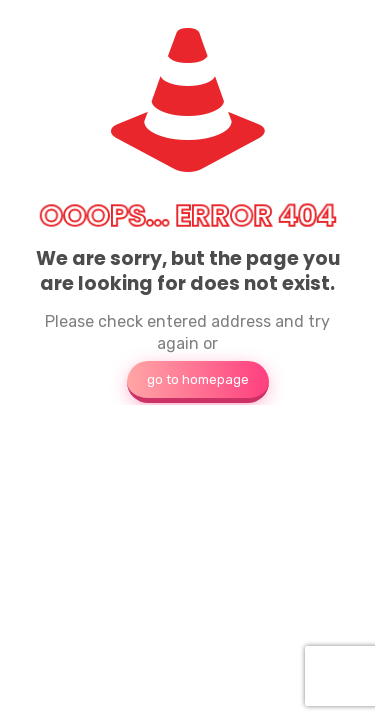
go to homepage (198, 379)
